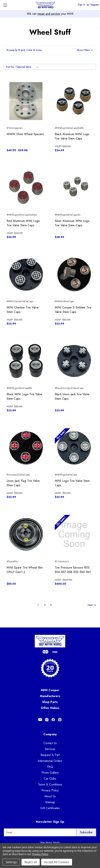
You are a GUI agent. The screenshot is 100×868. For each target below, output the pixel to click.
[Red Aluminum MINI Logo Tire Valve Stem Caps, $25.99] (26, 188)
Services (50, 749)
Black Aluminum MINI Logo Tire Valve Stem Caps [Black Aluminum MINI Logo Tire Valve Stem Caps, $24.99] (72, 136)
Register (95, 5)
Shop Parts (50, 702)
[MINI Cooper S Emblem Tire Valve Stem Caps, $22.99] (74, 274)
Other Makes (50, 708)
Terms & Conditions (50, 784)
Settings (11, 862)
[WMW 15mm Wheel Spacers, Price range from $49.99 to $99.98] (26, 101)
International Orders (50, 761)
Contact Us (50, 743)
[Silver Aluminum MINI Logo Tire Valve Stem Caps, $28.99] (74, 188)
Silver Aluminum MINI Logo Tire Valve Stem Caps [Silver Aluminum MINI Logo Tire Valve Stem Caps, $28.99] (72, 223)
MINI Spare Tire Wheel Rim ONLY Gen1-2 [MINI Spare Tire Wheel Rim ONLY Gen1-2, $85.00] (25, 570)
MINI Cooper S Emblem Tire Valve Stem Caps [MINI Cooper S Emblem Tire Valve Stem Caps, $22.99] (73, 310)
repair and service (49, 14)
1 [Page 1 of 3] (38, 605)
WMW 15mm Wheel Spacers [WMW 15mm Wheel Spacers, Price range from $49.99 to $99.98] (25, 134)
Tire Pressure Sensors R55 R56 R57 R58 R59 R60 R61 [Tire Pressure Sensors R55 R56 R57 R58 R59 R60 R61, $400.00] (73, 570)
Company (50, 734)
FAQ (50, 767)
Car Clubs (50, 779)
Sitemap (50, 802)
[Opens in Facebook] (53, 720)
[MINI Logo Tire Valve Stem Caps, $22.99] (74, 448)
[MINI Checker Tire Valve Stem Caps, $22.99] (26, 274)
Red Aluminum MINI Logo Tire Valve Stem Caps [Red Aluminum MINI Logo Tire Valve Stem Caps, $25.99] (23, 223)
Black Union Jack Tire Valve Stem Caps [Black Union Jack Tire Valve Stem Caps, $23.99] (72, 396)
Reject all (31, 862)
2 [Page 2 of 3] (45, 605)
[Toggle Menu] (5, 5)
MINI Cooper (50, 690)
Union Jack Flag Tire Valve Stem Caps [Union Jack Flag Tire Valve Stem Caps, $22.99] (23, 483)
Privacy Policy (50, 790)
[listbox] (28, 67)
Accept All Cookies (57, 862)
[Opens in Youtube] (40, 720)
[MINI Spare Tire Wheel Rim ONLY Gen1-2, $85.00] (26, 534)
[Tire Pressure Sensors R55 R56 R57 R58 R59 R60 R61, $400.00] (74, 534)
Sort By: (10, 67)
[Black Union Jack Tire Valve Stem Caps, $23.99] (74, 361)
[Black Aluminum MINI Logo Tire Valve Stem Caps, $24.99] (74, 101)
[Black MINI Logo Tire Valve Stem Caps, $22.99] (26, 361)
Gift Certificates (50, 808)
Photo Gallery (50, 773)
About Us (50, 796)
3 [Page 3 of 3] (51, 605)
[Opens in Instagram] (47, 720)
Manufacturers (50, 696)
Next (92, 605)
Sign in (81, 5)
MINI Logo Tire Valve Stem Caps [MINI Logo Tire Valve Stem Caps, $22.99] (72, 483)
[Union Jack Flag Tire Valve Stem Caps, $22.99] (26, 448)
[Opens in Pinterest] (60, 720)
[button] (50, 50)
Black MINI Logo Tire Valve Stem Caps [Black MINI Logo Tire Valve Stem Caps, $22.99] (24, 396)
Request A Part (50, 755)
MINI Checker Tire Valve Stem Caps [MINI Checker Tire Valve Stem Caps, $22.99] (23, 310)
